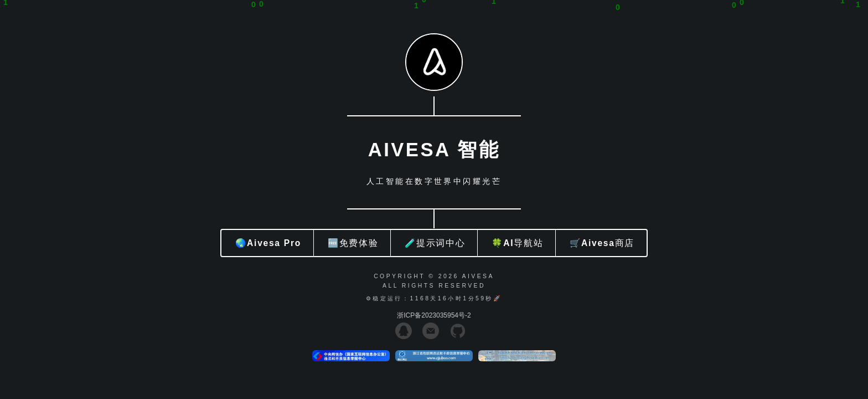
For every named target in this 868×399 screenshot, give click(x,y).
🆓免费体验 (353, 243)
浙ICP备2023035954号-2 (434, 315)
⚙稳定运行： (388, 298)
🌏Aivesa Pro (268, 243)
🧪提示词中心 (435, 243)
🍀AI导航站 (517, 243)
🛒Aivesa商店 (602, 243)
